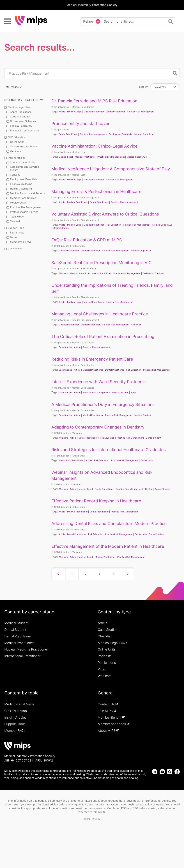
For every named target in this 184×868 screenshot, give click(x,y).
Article (62, 111)
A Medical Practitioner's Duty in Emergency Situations (111, 417)
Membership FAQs (19, 242)
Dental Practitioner (123, 111)
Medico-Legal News (18, 107)
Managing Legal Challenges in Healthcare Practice (107, 323)
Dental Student (167, 450)
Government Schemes (21, 121)
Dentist (161, 507)
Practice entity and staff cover (84, 123)
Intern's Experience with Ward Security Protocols (105, 394)
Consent (13, 175)
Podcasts (105, 693)
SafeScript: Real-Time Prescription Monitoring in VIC (109, 268)
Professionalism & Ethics (22, 212)
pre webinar (13, 248)
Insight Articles (15, 158)
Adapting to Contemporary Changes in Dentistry (104, 439)
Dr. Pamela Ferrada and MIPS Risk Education (100, 101)
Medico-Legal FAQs (148, 157)
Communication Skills (21, 162)
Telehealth (14, 221)
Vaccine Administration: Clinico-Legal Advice (101, 146)
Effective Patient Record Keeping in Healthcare (103, 523)
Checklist (147, 334)
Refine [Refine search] (88, 21)
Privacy (97, 856)
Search (174, 73)
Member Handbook (97, 845)
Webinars (14, 151)
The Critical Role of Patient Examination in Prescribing (111, 346)
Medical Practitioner (98, 111)
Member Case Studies (21, 198)
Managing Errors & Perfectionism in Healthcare (103, 197)
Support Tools (14, 228)
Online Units (15, 142)
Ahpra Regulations (19, 112)
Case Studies (66, 356)
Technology (15, 217)
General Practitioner (157, 134)
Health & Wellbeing (19, 189)
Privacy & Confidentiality (23, 130)
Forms (12, 237)
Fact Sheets (15, 232)
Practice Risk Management (24, 207)
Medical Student (88, 234)
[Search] (171, 23)
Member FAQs (15, 768)
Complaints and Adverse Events (23, 168)
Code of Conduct (18, 116)
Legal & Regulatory (19, 126)
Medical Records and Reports (26, 193)
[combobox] (165, 87)
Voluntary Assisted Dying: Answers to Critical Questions (113, 220)
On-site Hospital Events (22, 146)
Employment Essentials (22, 179)
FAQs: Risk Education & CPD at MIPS (92, 246)
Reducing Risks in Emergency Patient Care (98, 368)
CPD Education (15, 137)
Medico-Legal (16, 203)
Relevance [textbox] (160, 87)
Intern (144, 405)
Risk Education (121, 231)
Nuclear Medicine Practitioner (26, 687)
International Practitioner (73, 479)
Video (102, 706)
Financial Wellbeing (19, 184)
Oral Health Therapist (65, 282)
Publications (107, 700)
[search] (134, 22)
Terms (87, 856)
